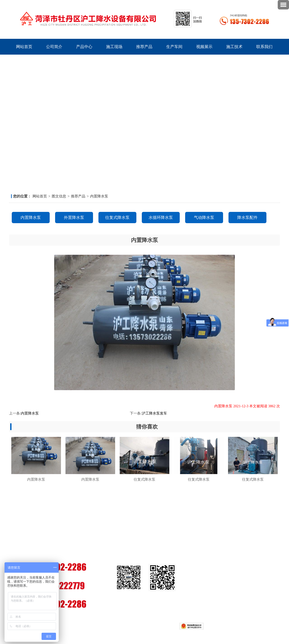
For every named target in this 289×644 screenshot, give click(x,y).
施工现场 (114, 47)
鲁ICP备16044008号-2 (117, 626)
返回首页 (255, 4)
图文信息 (59, 196)
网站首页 (24, 47)
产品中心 (84, 47)
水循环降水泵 (161, 218)
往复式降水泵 (117, 218)
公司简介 (54, 47)
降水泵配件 (247, 218)
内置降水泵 (99, 196)
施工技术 (234, 47)
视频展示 (204, 47)
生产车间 (174, 47)
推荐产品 (144, 47)
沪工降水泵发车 (154, 413)
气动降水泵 (204, 218)
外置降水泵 (74, 218)
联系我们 (267, 4)
